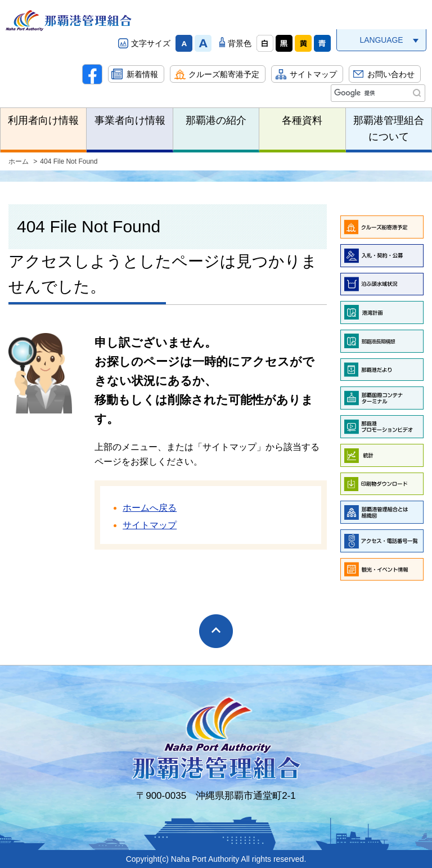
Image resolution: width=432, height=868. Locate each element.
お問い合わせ (391, 74)
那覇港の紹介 (216, 120)
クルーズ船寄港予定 (224, 74)
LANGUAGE (381, 40)
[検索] (377, 93)
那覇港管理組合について (389, 129)
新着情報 (142, 74)
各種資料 (302, 120)
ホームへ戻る (150, 508)
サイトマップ (313, 74)
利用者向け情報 (43, 120)
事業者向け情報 (130, 120)
